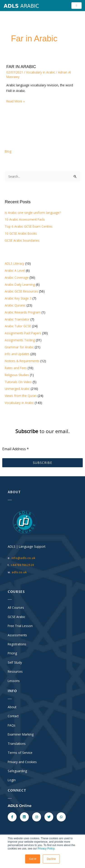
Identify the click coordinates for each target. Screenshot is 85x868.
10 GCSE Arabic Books (21, 233)
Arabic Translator (17, 319)
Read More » (16, 101)
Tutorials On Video (18, 382)
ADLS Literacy (15, 263)
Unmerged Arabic (17, 389)
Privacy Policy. (46, 849)
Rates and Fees (16, 368)
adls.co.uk (20, 572)
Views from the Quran (21, 396)
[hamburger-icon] (76, 6)
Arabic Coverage (17, 277)
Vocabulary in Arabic (41, 72)
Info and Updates (17, 354)
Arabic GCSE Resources (21, 291)
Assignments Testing (20, 340)
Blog (8, 151)
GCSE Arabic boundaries (22, 240)
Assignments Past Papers (23, 333)
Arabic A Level (15, 270)
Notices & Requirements (22, 361)
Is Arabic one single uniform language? (33, 213)
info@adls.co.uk (24, 558)
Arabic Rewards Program (23, 312)
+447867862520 (22, 565)
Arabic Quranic (15, 305)
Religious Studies (17, 375)
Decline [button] (51, 859)
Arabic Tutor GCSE (18, 326)
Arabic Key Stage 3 (18, 298)
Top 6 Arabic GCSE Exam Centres (29, 226)
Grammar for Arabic (19, 347)
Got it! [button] (33, 859)
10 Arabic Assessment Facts (25, 219)
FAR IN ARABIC (21, 67)
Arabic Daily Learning (20, 284)
